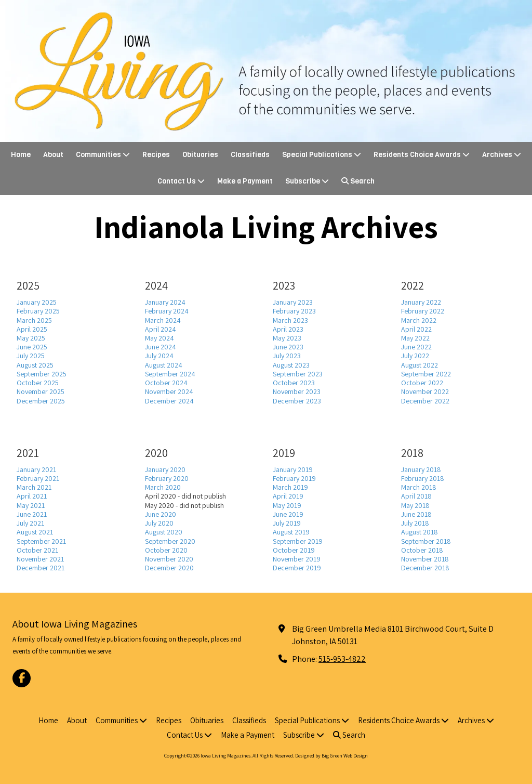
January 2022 (421, 302)
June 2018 (416, 514)
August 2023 (291, 365)
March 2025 (34, 320)
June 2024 (161, 347)
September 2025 (42, 374)
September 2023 (298, 374)
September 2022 (426, 374)
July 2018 (415, 523)
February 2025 (38, 311)
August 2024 (164, 365)
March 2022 (419, 320)
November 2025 (41, 391)
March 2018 (419, 487)
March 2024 (163, 320)
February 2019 (294, 478)
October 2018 (422, 550)
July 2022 (415, 356)
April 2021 (32, 496)
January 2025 (37, 302)
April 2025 (32, 329)
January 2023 (293, 302)
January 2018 (421, 469)
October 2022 (422, 383)
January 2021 (36, 469)
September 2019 (298, 541)
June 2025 (32, 347)
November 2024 (169, 391)
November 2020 (169, 559)
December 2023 (297, 401)
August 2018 (420, 532)
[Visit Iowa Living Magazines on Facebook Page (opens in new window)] (22, 678)
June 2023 (288, 347)
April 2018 (416, 496)
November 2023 (297, 391)
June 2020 (161, 514)
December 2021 (41, 568)
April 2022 (416, 329)
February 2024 (167, 311)
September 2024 (170, 374)
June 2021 (32, 514)
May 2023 (287, 338)
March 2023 (290, 320)
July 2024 (159, 356)
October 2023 (294, 383)
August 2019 (291, 532)
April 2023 (288, 329)
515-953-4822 (342, 659)
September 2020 (170, 541)
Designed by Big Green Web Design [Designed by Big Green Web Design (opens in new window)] (331, 756)
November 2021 (40, 559)
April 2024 (161, 329)
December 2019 (297, 568)
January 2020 (165, 469)
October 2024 (166, 383)
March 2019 (290, 487)
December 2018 (425, 568)
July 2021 (30, 523)
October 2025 (38, 383)
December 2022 (425, 401)
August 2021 (35, 532)
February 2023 (294, 311)
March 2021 (34, 487)
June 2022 (416, 347)
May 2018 (415, 505)
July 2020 (159, 523)
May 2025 (31, 338)
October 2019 (294, 550)
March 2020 (163, 487)
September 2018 (426, 541)
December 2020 (169, 568)
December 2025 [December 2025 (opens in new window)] (41, 401)
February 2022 (423, 311)
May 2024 (159, 338)
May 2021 (31, 505)
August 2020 (164, 532)
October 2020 (166, 550)
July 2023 (287, 356)
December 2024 (169, 401)
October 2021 (37, 550)
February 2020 (167, 478)
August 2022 (420, 365)
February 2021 (38, 478)
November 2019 (297, 559)
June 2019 (288, 514)
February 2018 (423, 478)
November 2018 (425, 559)
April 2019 (288, 496)
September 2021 (41, 541)
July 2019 (287, 523)
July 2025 (31, 356)
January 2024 (165, 302)
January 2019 (293, 469)
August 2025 (35, 365)
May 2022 (415, 338)
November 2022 (425, 391)
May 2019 (287, 505)
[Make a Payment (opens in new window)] (245, 182)
